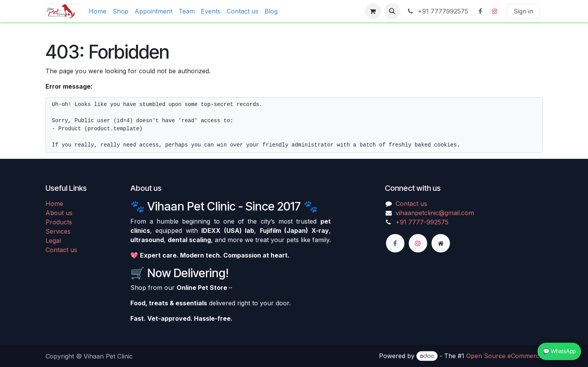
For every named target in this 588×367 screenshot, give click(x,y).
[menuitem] (98, 11)
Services (58, 231)
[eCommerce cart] (373, 11)
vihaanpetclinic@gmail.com (435, 213)
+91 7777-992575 (422, 222)
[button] (392, 11)
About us (59, 213)
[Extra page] (441, 243)
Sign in (523, 11)
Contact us (61, 250)
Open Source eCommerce (505, 356)
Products (59, 222)
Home (54, 204)
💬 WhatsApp (559, 351)
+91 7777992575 (437, 11)
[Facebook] (480, 11)
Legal (53, 241)
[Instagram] (495, 11)
